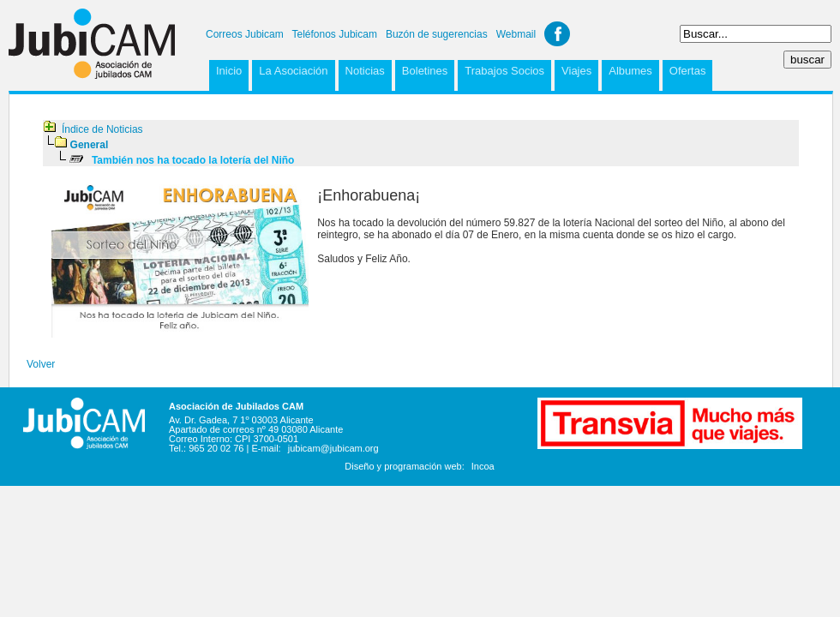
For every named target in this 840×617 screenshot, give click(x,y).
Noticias (365, 71)
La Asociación (293, 71)
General (90, 145)
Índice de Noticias (102, 129)
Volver (41, 364)
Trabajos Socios (504, 71)
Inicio (229, 71)
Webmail (516, 34)
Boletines (425, 71)
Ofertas (688, 71)
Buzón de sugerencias (437, 34)
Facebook (557, 34)
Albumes (630, 71)
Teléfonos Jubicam (335, 34)
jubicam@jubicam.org (333, 448)
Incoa (483, 466)
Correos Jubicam (245, 34)
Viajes (576, 71)
